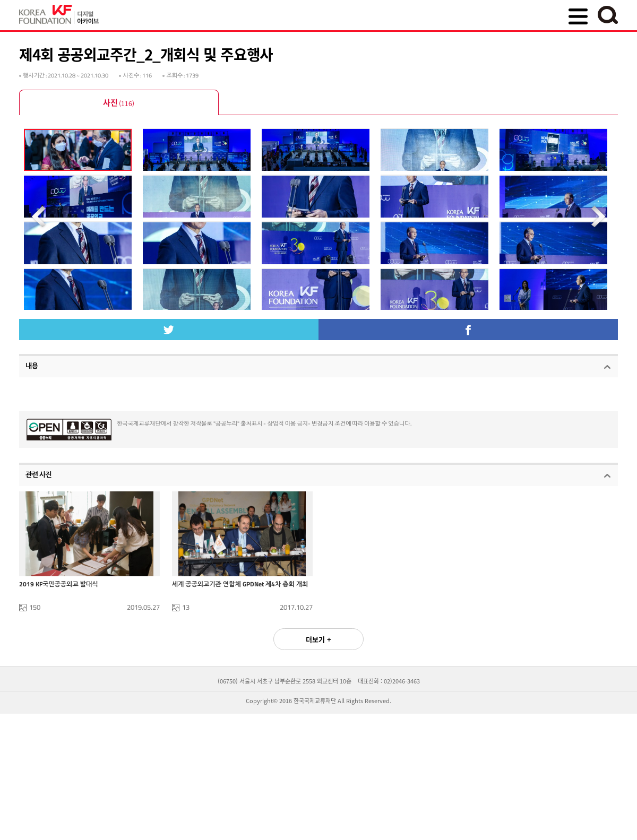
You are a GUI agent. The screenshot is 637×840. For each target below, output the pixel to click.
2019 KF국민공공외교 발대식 (59, 631)
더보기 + (318, 686)
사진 (119, 103)
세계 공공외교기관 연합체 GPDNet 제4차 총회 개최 (240, 631)
